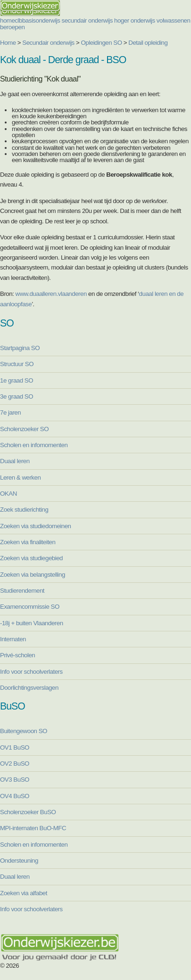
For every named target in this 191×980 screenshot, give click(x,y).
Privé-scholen (17, 655)
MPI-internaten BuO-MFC (33, 828)
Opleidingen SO (102, 43)
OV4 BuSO (15, 796)
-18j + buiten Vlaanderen (32, 623)
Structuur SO (17, 364)
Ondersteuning (19, 861)
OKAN (8, 494)
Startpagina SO (20, 348)
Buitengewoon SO (24, 731)
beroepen (12, 27)
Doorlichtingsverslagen (29, 688)
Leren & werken (20, 478)
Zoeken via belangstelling (33, 575)
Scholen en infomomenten (34, 445)
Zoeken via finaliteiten (28, 542)
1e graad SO (17, 380)
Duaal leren (15, 461)
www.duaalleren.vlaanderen (51, 294)
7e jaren (10, 412)
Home (8, 43)
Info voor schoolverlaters (31, 672)
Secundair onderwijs (48, 43)
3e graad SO (17, 396)
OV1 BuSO (15, 747)
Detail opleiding (148, 43)
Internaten (13, 639)
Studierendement (22, 591)
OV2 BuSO (15, 764)
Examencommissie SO (30, 607)
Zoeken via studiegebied (31, 558)
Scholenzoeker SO (24, 429)
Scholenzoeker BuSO (28, 812)
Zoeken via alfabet (24, 893)
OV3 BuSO (15, 780)
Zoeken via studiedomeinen (36, 526)
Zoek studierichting (24, 510)
